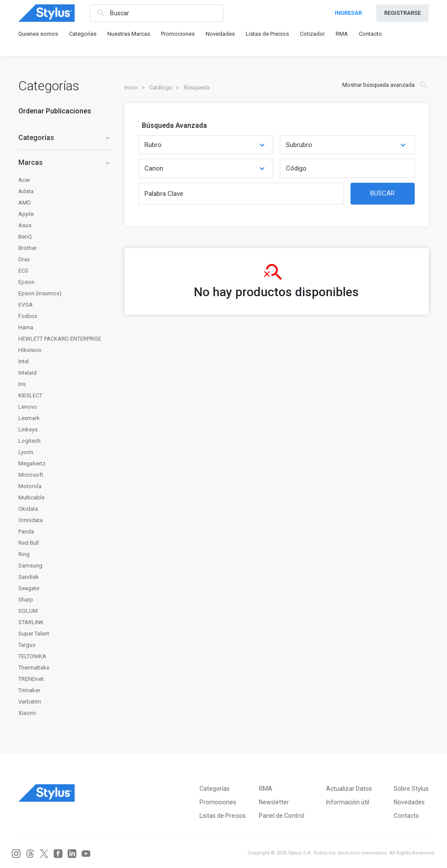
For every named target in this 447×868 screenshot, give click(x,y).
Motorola (30, 486)
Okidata (28, 509)
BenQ (25, 237)
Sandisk (29, 577)
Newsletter (274, 802)
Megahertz (32, 463)
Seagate (29, 588)
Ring (24, 554)
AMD (25, 203)
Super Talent (34, 634)
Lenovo (28, 407)
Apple (26, 214)
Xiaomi (27, 713)
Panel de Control (282, 816)
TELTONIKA (32, 656)
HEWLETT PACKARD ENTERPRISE (60, 339)
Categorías (83, 34)
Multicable (31, 497)
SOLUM (28, 611)
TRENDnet (31, 679)
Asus (25, 225)
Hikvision (30, 350)
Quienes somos (38, 34)
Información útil (348, 802)
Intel (24, 361)
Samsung (30, 566)
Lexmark (29, 418)
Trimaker (29, 690)
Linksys (28, 429)
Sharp (26, 600)
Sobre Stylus (411, 789)
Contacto (370, 34)
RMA (342, 34)
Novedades (220, 34)
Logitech (29, 441)
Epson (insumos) (40, 293)
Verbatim (30, 702)
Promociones (178, 34)
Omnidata (31, 520)
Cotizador (312, 34)
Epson (26, 282)
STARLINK (31, 622)
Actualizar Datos (349, 789)
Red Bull (29, 543)
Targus (27, 645)
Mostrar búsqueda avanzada (385, 85)
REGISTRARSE (402, 13)
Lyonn (26, 452)
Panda (26, 531)
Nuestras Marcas (129, 34)
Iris (22, 384)
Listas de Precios (267, 34)
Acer (24, 180)
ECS (23, 271)
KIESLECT (30, 395)
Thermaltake (34, 668)
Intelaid (28, 373)
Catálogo (161, 87)
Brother (28, 248)
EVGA (26, 305)
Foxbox (28, 316)
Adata (26, 191)
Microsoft (31, 475)
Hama (26, 327)
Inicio (131, 87)
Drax (24, 259)
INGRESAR (348, 13)
